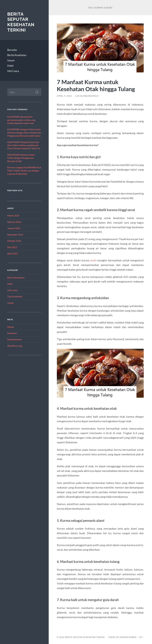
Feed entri (12, 333)
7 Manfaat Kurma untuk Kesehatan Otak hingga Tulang (96, 85)
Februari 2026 (14, 222)
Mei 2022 (12, 247)
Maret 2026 (13, 216)
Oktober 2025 (14, 241)
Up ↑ (141, 637)
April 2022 (13, 253)
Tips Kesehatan (15, 296)
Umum (11, 60)
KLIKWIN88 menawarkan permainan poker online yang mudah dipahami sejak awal (21, 120)
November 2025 (15, 235)
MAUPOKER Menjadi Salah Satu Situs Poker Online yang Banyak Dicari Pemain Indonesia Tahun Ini (24, 145)
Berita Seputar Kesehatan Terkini (21, 22)
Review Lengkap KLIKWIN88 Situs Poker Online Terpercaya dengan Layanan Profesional (24, 171)
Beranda (12, 50)
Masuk (11, 327)
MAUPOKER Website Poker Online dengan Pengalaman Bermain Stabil (21, 158)
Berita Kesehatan (17, 55)
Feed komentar (15, 339)
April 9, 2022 (64, 96)
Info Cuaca (13, 71)
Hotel (10, 66)
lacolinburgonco (87, 96)
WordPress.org (15, 346)
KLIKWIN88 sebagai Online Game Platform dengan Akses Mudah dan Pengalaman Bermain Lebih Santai (24, 133)
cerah (93, 260)
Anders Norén (128, 637)
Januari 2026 (14, 228)
